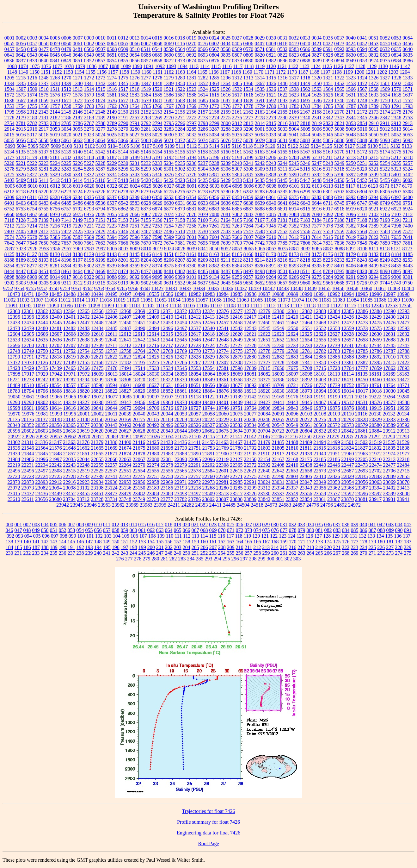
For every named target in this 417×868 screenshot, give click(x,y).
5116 (237, 146)
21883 (167, 454)
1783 (305, 106)
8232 (339, 260)
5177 (9, 157)
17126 (42, 362)
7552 (283, 231)
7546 (237, 231)
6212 (9, 192)
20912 (389, 431)
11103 (162, 306)
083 (337, 530)
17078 (28, 362)
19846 (306, 408)
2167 (305, 112)
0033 (305, 38)
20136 (28, 419)
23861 (320, 499)
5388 (271, 175)
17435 (42, 368)
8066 (260, 249)
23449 (56, 493)
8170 (271, 254)
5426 (214, 180)
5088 (362, 140)
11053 (160, 300)
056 (98, 530)
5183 (78, 157)
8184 (396, 254)
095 (37, 536)
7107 (396, 214)
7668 (135, 243)
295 (226, 559)
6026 (157, 186)
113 (195, 536)
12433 (14, 323)
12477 (403, 323)
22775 (250, 476)
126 (309, 536)
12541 (223, 328)
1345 (123, 83)
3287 (214, 129)
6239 (146, 192)
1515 (100, 89)
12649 (236, 340)
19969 (403, 408)
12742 (361, 345)
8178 (340, 254)
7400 (408, 226)
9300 (396, 277)
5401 (396, 175)
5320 (362, 169)
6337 (112, 197)
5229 (112, 163)
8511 (305, 271)
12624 (292, 334)
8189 (21, 260)
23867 (334, 499)
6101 (294, 186)
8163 (214, 254)
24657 (299, 505)
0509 (123, 49)
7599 (169, 237)
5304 (203, 169)
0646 (66, 55)
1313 (248, 78)
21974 (389, 454)
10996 (376, 294)
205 (195, 547)
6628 (146, 203)
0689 (157, 55)
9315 (101, 283)
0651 (112, 55)
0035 (328, 38)
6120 (373, 186)
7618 (339, 237)
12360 (14, 311)
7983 (89, 249)
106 (134, 536)
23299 (250, 488)
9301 (408, 277)
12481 (56, 328)
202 (169, 547)
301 (279, 559)
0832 (374, 55)
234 (45, 553)
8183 (385, 254)
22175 (306, 459)
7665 (112, 243)
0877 (226, 61)
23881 (361, 499)
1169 (247, 72)
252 (204, 553)
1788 (362, 106)
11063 (243, 300)
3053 (55, 129)
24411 (215, 505)
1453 (351, 83)
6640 (271, 203)
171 (302, 542)
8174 (305, 254)
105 (126, 536)
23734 (111, 499)
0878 (237, 61)
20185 (153, 419)
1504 (9, 89)
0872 (169, 61)
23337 (292, 488)
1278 (157, 78)
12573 (362, 328)
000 (9, 525)
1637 (408, 95)
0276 (203, 44)
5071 (169, 140)
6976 (89, 214)
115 (213, 536)
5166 (294, 152)
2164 (271, 112)
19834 (278, 408)
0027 (237, 38)
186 (27, 547)
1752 (408, 100)
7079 (203, 214)
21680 (153, 448)
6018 (66, 186)
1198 (337, 72)
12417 (250, 317)
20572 (334, 425)
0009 (89, 38)
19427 (264, 402)
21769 (223, 448)
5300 (157, 169)
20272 (306, 419)
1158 (124, 72)
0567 (214, 49)
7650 (44, 243)
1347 (146, 83)
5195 (203, 157)
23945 (77, 505)
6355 (203, 197)
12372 (181, 311)
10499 (139, 294)
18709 (278, 385)
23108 (97, 488)
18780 (14, 391)
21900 (223, 454)
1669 (44, 100)
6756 (55, 209)
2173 (374, 112)
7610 (271, 237)
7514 (180, 231)
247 (160, 553)
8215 (271, 260)
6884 (226, 209)
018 (169, 525)
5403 (9, 180)
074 (257, 530)
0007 (78, 38)
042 (381, 525)
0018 (180, 38)
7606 (237, 237)
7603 (203, 237)
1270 (66, 78)
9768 (145, 288)
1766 (157, 106)
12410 (167, 317)
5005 (305, 129)
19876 (348, 408)
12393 (403, 311)
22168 (292, 459)
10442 (269, 288)
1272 (89, 78)
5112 (192, 146)
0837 (21, 61)
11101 (135, 306)
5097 (44, 146)
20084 (264, 414)
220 (328, 547)
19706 (153, 408)
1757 (55, 106)
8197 (78, 260)
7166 (248, 220)
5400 (385, 175)
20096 (292, 414)
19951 (389, 408)
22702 (376, 471)
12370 (153, 311)
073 (248, 530)
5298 (135, 169)
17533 (153, 368)
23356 (320, 488)
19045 (403, 391)
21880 (153, 454)
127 (318, 536)
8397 (328, 266)
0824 (305, 55)
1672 (78, 100)
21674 (125, 448)
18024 (139, 374)
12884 (306, 357)
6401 (9, 203)
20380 (97, 425)
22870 (14, 482)
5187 (112, 157)
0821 (271, 55)
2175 (396, 112)
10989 (292, 294)
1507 (21, 89)
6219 (32, 192)
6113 (328, 186)
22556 (167, 471)
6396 (385, 197)
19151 (264, 397)
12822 (111, 357)
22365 (236, 465)
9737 (373, 283)
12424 (334, 317)
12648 (223, 340)
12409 (153, 317)
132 (362, 536)
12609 (83, 334)
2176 (408, 112)
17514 (139, 368)
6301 (328, 192)
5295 (123, 169)
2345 (362, 118)
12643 (153, 340)
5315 (305, 169)
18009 (97, 374)
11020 (133, 300)
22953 (125, 482)
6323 (43, 197)
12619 (222, 334)
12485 (111, 328)
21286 (361, 437)
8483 (192, 271)
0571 (260, 49)
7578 (32, 237)
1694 (294, 100)
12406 (111, 317)
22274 (153, 465)
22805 (306, 476)
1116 (227, 66)
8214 (260, 260)
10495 (111, 294)
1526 (225, 89)
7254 (169, 226)
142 (45, 542)
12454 (181, 323)
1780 (271, 106)
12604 (14, 334)
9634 (192, 283)
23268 (209, 488)
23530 (264, 493)
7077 (180, 214)
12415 (222, 317)
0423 (339, 44)
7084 (260, 214)
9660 (305, 283)
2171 (351, 112)
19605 (42, 408)
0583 (294, 49)
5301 (169, 169)
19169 (278, 397)
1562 (305, 89)
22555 (153, 471)
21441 (194, 442)
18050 (181, 374)
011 (107, 525)
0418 (282, 44)
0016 (169, 38)
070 (222, 530)
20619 (83, 431)
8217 (294, 260)
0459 (32, 49)
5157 (192, 152)
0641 (9, 55)
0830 (351, 55)
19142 (250, 397)
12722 (181, 345)
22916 (70, 482)
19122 (208, 397)
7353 (305, 226)
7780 (271, 243)
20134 (403, 414)
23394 (376, 488)
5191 (157, 157)
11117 (296, 306)
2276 (237, 118)
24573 (271, 505)
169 (284, 542)
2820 (328, 123)
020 (186, 525)
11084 (353, 300)
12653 (292, 340)
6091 (192, 186)
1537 (282, 89)
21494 (320, 442)
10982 (195, 294)
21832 (375, 448)
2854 (362, 123)
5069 (157, 140)
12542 (236, 328)
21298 (402, 437)
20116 (361, 414)
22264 (125, 465)
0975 (385, 61)
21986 (28, 459)
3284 (180, 129)
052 (63, 530)
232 (27, 553)
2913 (408, 123)
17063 (403, 357)
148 (98, 542)
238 (80, 553)
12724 (208, 345)
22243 (70, 465)
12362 (42, 311)
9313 (89, 283)
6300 (317, 192)
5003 (283, 129)
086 (364, 530)
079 (302, 530)
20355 (42, 425)
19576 (376, 402)
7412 (44, 231)
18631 (167, 385)
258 (257, 553)
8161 (192, 254)
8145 (135, 254)
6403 (21, 203)
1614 (203, 95)
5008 (340, 129)
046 (9, 530)
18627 (153, 385)
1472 (362, 83)
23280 (223, 488)
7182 (294, 220)
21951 (334, 454)
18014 (125, 374)
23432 (28, 493)
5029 (157, 135)
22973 (209, 482)
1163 (180, 72)
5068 (146, 140)
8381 (203, 266)
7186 (340, 220)
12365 (83, 311)
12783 (334, 351)
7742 (260, 243)
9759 (65, 288)
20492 (153, 425)
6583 (135, 203)
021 (195, 525)
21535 (14, 448)
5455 (385, 180)
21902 (236, 454)
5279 (21, 169)
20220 (195, 419)
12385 (348, 311)
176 (346, 542)
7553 (294, 231)
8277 (32, 266)
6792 (78, 209)
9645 (226, 283)
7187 (351, 220)
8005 (112, 249)
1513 (77, 89)
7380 (340, 226)
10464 (408, 288)
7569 (396, 231)
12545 (264, 328)
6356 (214, 197)
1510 (44, 89)
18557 (70, 385)
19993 (56, 414)
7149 (78, 220)
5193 (180, 157)
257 (248, 553)
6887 (248, 209)
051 (54, 530)
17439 (56, 368)
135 (389, 536)
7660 (78, 243)
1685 (203, 100)
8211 (226, 260)
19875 (334, 408)
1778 (248, 106)
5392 (317, 175)
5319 (351, 169)
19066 (70, 397)
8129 (44, 254)
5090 (385, 140)
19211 (347, 397)
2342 (328, 118)
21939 (306, 454)
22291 (195, 465)
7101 (362, 214)
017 (160, 525)
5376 (169, 175)
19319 (70, 402)
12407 (125, 317)
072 (240, 530)
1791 (396, 106)
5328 (44, 175)
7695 (203, 243)
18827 (125, 391)
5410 (32, 180)
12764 (139, 351)
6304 (362, 192)
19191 (320, 397)
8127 (32, 254)
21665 (97, 448)
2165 (283, 112)
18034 (167, 374)
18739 (334, 385)
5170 (340, 152)
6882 (203, 209)
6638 (248, 203)
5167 (305, 152)
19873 (320, 408)
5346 (157, 175)
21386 (111, 442)
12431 (403, 317)
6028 (180, 186)
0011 (112, 38)
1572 (9, 95)
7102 (374, 214)
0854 (112, 61)
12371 (167, 311)
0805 (226, 55)
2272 (192, 118)
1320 (317, 78)
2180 (32, 118)
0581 (271, 49)
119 (247, 536)
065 (178, 530)
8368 (123, 266)
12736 (320, 345)
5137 (44, 152)
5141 (89, 152)
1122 (293, 66)
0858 (157, 61)
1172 (281, 72)
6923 (396, 209)
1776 (226, 106)
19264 (389, 397)
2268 (146, 118)
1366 (248, 83)
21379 (97, 442)
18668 (223, 385)
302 (288, 559)
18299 (97, 380)
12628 (347, 334)
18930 (278, 391)
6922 (385, 209)
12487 (125, 328)
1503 (408, 83)
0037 (339, 38)
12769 (181, 351)
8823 (373, 271)
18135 (361, 374)
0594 (362, 49)
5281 (44, 169)
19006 (334, 391)
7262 (226, 226)
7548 (260, 231)
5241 (248, 163)
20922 (15, 437)
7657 (66, 243)
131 (353, 536)
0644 (44, 55)
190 (63, 547)
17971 (70, 374)
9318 (112, 283)
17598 (236, 368)
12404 (97, 317)
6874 (157, 209)
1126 (338, 66)
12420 (292, 317)
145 (71, 542)
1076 (46, 66)
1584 (146, 95)
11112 (270, 306)
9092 (135, 277)
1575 (44, 95)
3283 (169, 129)
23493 (181, 493)
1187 (303, 72)
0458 (21, 49)
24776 (313, 505)
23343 (306, 488)
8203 (135, 260)
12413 (208, 317)
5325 (9, 175)
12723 (194, 345)
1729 (328, 100)
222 (346, 547)
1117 (238, 66)
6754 (32, 209)
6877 (169, 209)
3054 (66, 129)
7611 (282, 237)
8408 (362, 266)
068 (204, 530)
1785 (328, 106)
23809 (250, 499)
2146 (78, 112)
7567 (374, 231)
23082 (42, 488)
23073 (28, 488)
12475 (376, 323)
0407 (260, 44)
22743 (125, 476)
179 (372, 542)
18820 (83, 391)
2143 (44, 112)
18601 (125, 385)
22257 (111, 465)
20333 (389, 419)
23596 (362, 493)
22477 (389, 465)
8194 (55, 260)
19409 (236, 402)
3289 (237, 129)
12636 (56, 340)
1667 (21, 100)
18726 (306, 385)
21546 (28, 448)
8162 (203, 254)
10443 (283, 288)
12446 (70, 323)
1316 (283, 78)
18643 (181, 385)
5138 (55, 152)
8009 (135, 249)
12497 (181, 328)
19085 (125, 397)
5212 (339, 157)
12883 (292, 357)
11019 (119, 300)
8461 (66, 271)
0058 (44, 44)
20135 (14, 419)
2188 (89, 118)
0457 (9, 49)
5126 (339, 146)
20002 (97, 414)
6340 (146, 197)
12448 (97, 323)
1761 (101, 106)
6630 (169, 203)
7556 (305, 231)
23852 (292, 499)
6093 (214, 186)
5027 (135, 135)
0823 (294, 55)
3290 (248, 129)
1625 (317, 95)
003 (36, 525)
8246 (373, 260)
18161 (375, 374)
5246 (305, 163)
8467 (89, 271)
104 (117, 536)
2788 (101, 123)
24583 (285, 505)
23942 (63, 505)
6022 (112, 186)
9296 (385, 277)
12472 (348, 323)
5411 (43, 180)
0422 (328, 44)
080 (310, 530)
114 (204, 536)
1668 (32, 100)
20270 (292, 419)
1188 (314, 72)
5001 (260, 129)
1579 (89, 95)
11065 (257, 300)
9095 (157, 277)
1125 (327, 66)
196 (116, 547)
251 (195, 553)
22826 (334, 476)
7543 (226, 231)
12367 (111, 311)
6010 (33, 186)
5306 (226, 169)
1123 (304, 66)
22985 (236, 482)
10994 (348, 294)
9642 (214, 283)
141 (36, 542)
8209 (203, 260)
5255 (396, 163)
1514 (89, 89)
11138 (364, 306)
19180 (306, 397)
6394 (373, 197)
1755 (32, 106)
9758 (54, 288)
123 (283, 536)
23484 (153, 493)
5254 (385, 163)
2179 (21, 118)
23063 (376, 482)
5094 (21, 146)
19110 (181, 397)
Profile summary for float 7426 (208, 822)
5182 (66, 157)
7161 (214, 220)
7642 (9, 243)
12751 (56, 351)
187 (36, 547)
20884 (376, 431)
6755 (44, 209)
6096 (248, 186)
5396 (340, 175)
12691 (403, 340)
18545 (42, 385)
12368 (125, 311)
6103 (317, 186)
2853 (351, 123)
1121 (282, 66)
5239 (226, 163)
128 (327, 536)
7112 (408, 214)
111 (178, 536)
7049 (101, 214)
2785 (66, 123)
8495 (237, 271)
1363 (214, 83)
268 (346, 553)
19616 (70, 408)
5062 (78, 140)
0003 (32, 38)
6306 (385, 192)
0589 (316, 49)
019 (177, 525)
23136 (125, 488)
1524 (203, 89)
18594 (111, 385)
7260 (203, 226)
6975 (78, 214)
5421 (157, 180)
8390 (260, 266)
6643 (305, 203)
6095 (237, 186)
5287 (101, 169)
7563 (351, 231)
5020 (66, 135)
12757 (111, 351)
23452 (70, 493)
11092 (25, 306)
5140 (78, 152)
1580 (101, 95)
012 (115, 525)
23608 (403, 493)
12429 (375, 317)
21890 (195, 454)
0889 (317, 61)
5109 (169, 146)
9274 (305, 277)
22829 (348, 476)
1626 (328, 95)
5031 (180, 135)
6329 (66, 197)
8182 (374, 254)
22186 (334, 459)
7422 (66, 231)
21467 (236, 442)
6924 (408, 209)
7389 (374, 226)
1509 (32, 89)
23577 (334, 493)
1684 (192, 100)
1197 (325, 72)
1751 (396, 100)
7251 (135, 226)
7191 (396, 220)
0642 (21, 55)
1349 (169, 83)
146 (80, 542)
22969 (167, 482)
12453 (167, 323)
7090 (317, 214)
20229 (223, 419)
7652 (55, 243)
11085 (366, 300)
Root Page (208, 843)
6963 (21, 214)
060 (133, 530)
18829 (139, 391)
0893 (328, 61)
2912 (396, 123)
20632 (153, 431)
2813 (248, 123)
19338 (97, 402)
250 (187, 553)
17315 (250, 362)
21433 (167, 442)
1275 (123, 78)
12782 (320, 351)
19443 (292, 402)
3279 (123, 129)
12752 (70, 351)
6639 (260, 203)
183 (408, 542)
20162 (111, 419)
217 (301, 547)
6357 (225, 197)
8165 (237, 254)
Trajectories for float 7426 (209, 811)
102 (99, 536)
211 (248, 547)
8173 (294, 254)
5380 (203, 175)
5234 (169, 163)
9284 (328, 277)
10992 (334, 294)
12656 (334, 340)
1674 (101, 100)
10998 (403, 294)
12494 (153, 328)
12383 (320, 311)
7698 (214, 243)
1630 (340, 95)
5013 (396, 129)
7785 (283, 243)
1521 (169, 89)
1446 (283, 83)
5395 (328, 175)
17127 (56, 362)
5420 (146, 180)
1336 (32, 83)
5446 (294, 180)
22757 (195, 476)
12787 (389, 351)
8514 (316, 271)
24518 (257, 505)
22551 (125, 471)
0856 (135, 61)
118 (239, 536)
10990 (306, 294)
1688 (237, 100)
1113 (194, 66)
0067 (146, 44)
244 (133, 553)
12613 (139, 334)
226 (381, 547)
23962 (118, 505)
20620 (97, 431)
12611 (111, 334)
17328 (278, 362)
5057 (32, 140)
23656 (41, 499)
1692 (271, 100)
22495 (14, 471)
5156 (180, 152)
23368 (348, 488)
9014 (55, 277)
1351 (192, 83)
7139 (44, 220)
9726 (362, 283)
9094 (146, 277)
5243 (271, 163)
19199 (334, 397)
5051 (385, 135)
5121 (282, 146)
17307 (223, 362)
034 (310, 525)
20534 (250, 425)
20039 (125, 414)
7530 (203, 231)
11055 (188, 300)
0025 (225, 38)
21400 (125, 442)
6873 (146, 209)
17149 (70, 362)
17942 (56, 374)
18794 (28, 391)
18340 (195, 380)
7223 (112, 226)
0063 (101, 44)
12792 (42, 357)
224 (363, 547)
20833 (334, 431)
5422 (169, 180)
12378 (250, 311)
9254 (226, 277)
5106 (135, 146)
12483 (83, 328)
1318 (305, 78)
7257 (180, 226)
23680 (55, 499)
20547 (278, 425)
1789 (374, 106)
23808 (236, 499)
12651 (264, 340)
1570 (396, 89)
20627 (125, 431)
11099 (108, 306)
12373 (195, 311)
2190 (112, 118)
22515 (70, 471)
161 (213, 542)
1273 (101, 78)
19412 (250, 402)
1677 (123, 100)
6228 (123, 192)
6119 (362, 186)
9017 (66, 277)
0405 (237, 44)
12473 (362, 323)
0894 (340, 61)
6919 (351, 209)
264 (310, 553)
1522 (180, 89)
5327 (32, 175)
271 (372, 553)
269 (355, 553)
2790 (123, 123)
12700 (28, 345)
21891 (209, 454)
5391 (305, 175)
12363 (56, 311)
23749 (139, 499)
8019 (157, 249)
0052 (385, 38)
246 (151, 553)
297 (244, 559)
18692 (250, 385)
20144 (70, 419)
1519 (146, 89)
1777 (237, 106)
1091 (149, 66)
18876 (223, 391)
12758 (125, 351)
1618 (248, 95)
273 (390, 553)
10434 (199, 288)
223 (354, 547)
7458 (135, 231)
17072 (14, 362)
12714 (139, 345)
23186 (167, 488)
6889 (271, 209)
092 (10, 536)
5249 (340, 163)
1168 (236, 72)
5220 (9, 163)
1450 (317, 83)
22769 (223, 476)
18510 (28, 385)
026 (239, 525)
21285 (347, 437)
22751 (153, 476)
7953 (44, 249)
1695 (305, 100)
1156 (102, 72)
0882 (271, 61)
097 (55, 536)
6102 (305, 186)
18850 (153, 391)
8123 (408, 249)
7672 (157, 243)
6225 (89, 192)
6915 (305, 209)
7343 (260, 226)
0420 (305, 44)
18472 (403, 380)
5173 (374, 152)
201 (160, 547)
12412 (194, 317)
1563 (316, 89)
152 (133, 542)
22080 (153, 459)
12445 (56, 323)
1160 (147, 72)
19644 (111, 408)
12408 (139, 317)
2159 (226, 112)
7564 (362, 231)
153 (142, 542)
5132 (396, 146)
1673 (89, 100)
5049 (362, 135)
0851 (78, 61)
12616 (181, 334)
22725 (56, 476)
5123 (304, 146)
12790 (14, 357)
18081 (250, 374)
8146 (146, 254)
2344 (351, 118)
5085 (328, 140)
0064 (112, 44)
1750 (385, 100)
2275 (226, 118)
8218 (305, 260)
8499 (271, 271)
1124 (316, 66)
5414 (77, 180)
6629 (157, 203)
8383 (226, 266)
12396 (28, 317)
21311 (28, 442)
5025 (112, 135)
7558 (328, 231)
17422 (403, 362)
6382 (316, 197)
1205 (9, 78)
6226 (101, 192)
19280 (403, 397)
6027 (169, 186)
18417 (334, 380)
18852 (167, 391)
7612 (294, 237)
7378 (328, 226)
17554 (209, 368)
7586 (66, 237)
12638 (83, 340)
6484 (55, 203)
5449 (328, 180)
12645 (181, 340)
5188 (123, 157)
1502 (396, 83)
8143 (112, 254)
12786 (376, 351)
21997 (56, 459)
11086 (380, 300)
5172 (362, 152)
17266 (181, 362)
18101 (320, 374)
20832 (320, 431)
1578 (78, 95)
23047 (306, 482)
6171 (384, 186)
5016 (21, 135)
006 (63, 525)
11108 (230, 306)
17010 (389, 357)
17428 (14, 368)
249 (178, 553)
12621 (250, 334)
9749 (396, 283)
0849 (66, 61)
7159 (192, 220)
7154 (135, 220)
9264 (271, 277)
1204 (405, 72)
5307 (237, 169)
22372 (250, 465)
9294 (374, 277)
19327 (83, 402)
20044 (167, 414)
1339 (66, 83)
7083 (248, 214)
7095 (340, 214)
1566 (351, 89)
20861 (362, 431)
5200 (260, 157)
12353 (391, 306)
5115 (225, 146)
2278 (260, 118)
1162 (169, 72)
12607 (56, 334)
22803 (292, 476)
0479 (66, 49)
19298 (28, 402)
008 (80, 525)
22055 (97, 459)
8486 (214, 271)
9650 (248, 283)
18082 (264, 374)
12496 (167, 328)
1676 (112, 100)
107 (143, 536)
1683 (180, 100)
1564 (328, 89)
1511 (55, 89)
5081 (283, 140)
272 (381, 553)
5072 (180, 140)
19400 (209, 402)
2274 (214, 118)
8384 (237, 266)
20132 (389, 414)
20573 (348, 425)
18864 (209, 391)
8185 (408, 254)
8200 (112, 260)
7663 (101, 243)
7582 (44, 237)
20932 (42, 437)
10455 (324, 288)
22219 (14, 465)
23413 (403, 488)
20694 (236, 431)
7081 (226, 214)
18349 (209, 380)
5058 (44, 140)
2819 (317, 123)
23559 (320, 493)
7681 (180, 243)
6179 (407, 186)
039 (354, 525)
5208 (294, 157)
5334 (112, 175)
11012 (64, 300)
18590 (97, 385)
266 (328, 553)
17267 (195, 362)
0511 (146, 49)
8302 (89, 266)
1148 (12, 72)
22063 (125, 459)
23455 (83, 493)
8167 (260, 254)
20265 (278, 419)
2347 (385, 118)
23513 (223, 493)
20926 (28, 437)
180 (381, 542)
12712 (125, 345)
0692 (192, 55)
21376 (83, 442)
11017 (92, 300)
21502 (361, 442)
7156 (157, 220)
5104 (113, 146)
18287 (70, 380)
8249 (385, 260)
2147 (89, 112)
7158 (180, 220)
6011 (44, 186)
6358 (237, 197)
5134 (9, 152)
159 (195, 542)
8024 (169, 249)
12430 (389, 317)
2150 (123, 112)
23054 (348, 482)
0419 (294, 44)
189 (54, 547)
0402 (214, 44)
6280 (226, 192)
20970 (84, 437)
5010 (362, 129)
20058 (209, 414)
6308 (408, 192)
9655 (271, 283)
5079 (260, 140)
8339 (112, 266)
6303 (351, 192)
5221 (21, 163)
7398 (396, 226)
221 (337, 547)
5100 (67, 146)
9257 (248, 277)
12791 (28, 357)
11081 (325, 300)
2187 (78, 118)
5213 (351, 157)
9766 (133, 288)
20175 (139, 419)
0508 (112, 49)
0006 (66, 38)
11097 (80, 306)
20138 (56, 419)
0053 (396, 38)
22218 (403, 459)
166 (257, 542)
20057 (195, 414)
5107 (147, 146)
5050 (374, 135)
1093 (171, 66)
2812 (237, 123)
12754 (83, 351)
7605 (226, 237)
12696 (14, 345)
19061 (28, 397)
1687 (226, 100)
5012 (385, 129)
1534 (248, 89)
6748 (373, 203)
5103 (101, 146)
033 (301, 525)
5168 (317, 152)
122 (274, 536)
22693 (362, 471)
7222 (101, 226)
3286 (203, 129)
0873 (180, 61)
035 (319, 525)
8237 (351, 260)
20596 (14, 431)
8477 (146, 271)
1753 (9, 106)
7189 (374, 220)
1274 (112, 78)
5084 (317, 140)
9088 (112, 277)
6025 (146, 186)
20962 (70, 437)
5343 (135, 175)
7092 (328, 214)
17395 (376, 362)
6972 (66, 214)
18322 (167, 380)
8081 (294, 249)
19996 (70, 414)
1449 (305, 83)
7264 (248, 226)
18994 (320, 391)
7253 (157, 226)
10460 (366, 288)
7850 (385, 243)
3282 (157, 129)
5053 (408, 135)
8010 (146, 249)
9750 (408, 283)
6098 (271, 186)
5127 (350, 146)
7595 (123, 237)
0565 (191, 49)
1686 (214, 100)
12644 (167, 340)
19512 (348, 402)
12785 (362, 351)
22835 (362, 476)
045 (408, 525)
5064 (101, 140)
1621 (271, 95)
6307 (396, 192)
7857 (396, 243)
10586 (167, 294)
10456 (338, 288)
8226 (328, 260)
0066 (135, 44)
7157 (169, 220)
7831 (328, 243)
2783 (44, 123)
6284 (271, 192)
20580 (376, 425)
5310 (271, 169)
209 (231, 547)
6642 (294, 203)
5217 (396, 157)
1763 (123, 106)
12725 (222, 345)
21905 (250, 454)
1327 (385, 78)
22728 (70, 476)
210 (240, 547)
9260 (260, 277)
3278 (112, 129)
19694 (139, 408)
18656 (209, 385)
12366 (97, 311)
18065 (223, 374)
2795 (169, 123)
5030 (169, 135)
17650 (278, 368)
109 (161, 536)
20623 (111, 431)
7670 (146, 243)
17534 (167, 368)
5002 (271, 129)
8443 (408, 266)
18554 (56, 385)
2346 (374, 118)
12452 (153, 323)
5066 (123, 140)
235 (54, 553)
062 (151, 530)
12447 (83, 323)
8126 (21, 254)
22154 (264, 459)
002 (27, 525)
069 (213, 530)
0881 (260, 61)
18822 (111, 391)
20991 (126, 437)
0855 (123, 61)
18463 (389, 380)
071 (231, 530)
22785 (264, 476)
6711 (328, 203)
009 (89, 525)
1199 (348, 72)
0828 (328, 55)
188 (45, 547)
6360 (260, 197)
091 (408, 530)
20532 (236, 425)
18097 (292, 374)
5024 (101, 135)
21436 (181, 442)
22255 (97, 465)
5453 (373, 180)
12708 (83, 345)
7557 (317, 231)
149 (107, 542)
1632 (362, 95)
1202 (382, 72)
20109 (334, 414)
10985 (236, 294)
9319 (123, 283)
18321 (153, 380)
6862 (123, 209)
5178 (21, 157)
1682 (169, 100)
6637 (237, 203)
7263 (237, 226)
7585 (55, 237)
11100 (121, 306)
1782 (294, 106)
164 (240, 542)
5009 (351, 129)
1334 (9, 83)
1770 (203, 106)
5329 (55, 175)
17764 (348, 368)
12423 (320, 317)
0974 (374, 61)
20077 (250, 414)
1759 (78, 106)
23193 (181, 488)
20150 (97, 419)
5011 (374, 129)
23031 (278, 482)
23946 (90, 505)
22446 (334, 465)
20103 (306, 414)
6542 (123, 203)
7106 (385, 214)
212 (257, 547)
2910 (374, 123)
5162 (248, 152)
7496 (169, 231)
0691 (180, 55)
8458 (55, 271)
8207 (180, 260)
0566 (203, 49)
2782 (32, 123)
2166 (294, 112)
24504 (243, 505)
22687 (348, 471)
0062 (89, 44)
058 (116, 530)
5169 (328, 152)
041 (372, 525)
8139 (89, 254)
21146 (264, 437)
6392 (351, 197)
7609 (260, 237)
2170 (340, 112)
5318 (339, 169)
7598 (157, 237)
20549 (292, 425)
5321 (373, 169)
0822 (283, 55)
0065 (123, 44)
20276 (320, 419)
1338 (55, 83)
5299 (146, 169)
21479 (264, 442)
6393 (362, 197)
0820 (260, 55)
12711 (111, 345)
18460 (376, 380)
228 (399, 547)
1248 (44, 78)
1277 (146, 78)
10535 (153, 294)
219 (319, 547)
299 (262, 559)
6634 (214, 203)
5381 (214, 175)
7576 (21, 237)
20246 (250, 419)
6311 (32, 197)
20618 (70, 431)
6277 (192, 192)
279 (147, 559)
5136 (32, 152)
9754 (20, 288)
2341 (317, 118)
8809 (351, 271)
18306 (111, 380)
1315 (271, 78)
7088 (294, 214)
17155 (83, 362)
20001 (83, 414)
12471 (334, 323)
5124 (316, 146)
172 (310, 542)
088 (381, 530)
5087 (351, 140)
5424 (191, 180)
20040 (139, 414)
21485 (278, 442)
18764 (389, 385)
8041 (203, 249)
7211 (408, 220)
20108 (320, 414)
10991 (320, 294)
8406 (351, 266)
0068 (157, 44)
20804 (306, 431)
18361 (223, 380)
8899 (21, 277)
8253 (408, 260)
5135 (21, 152)
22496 (28, 471)
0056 (21, 44)
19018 (376, 391)
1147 (405, 66)
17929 (42, 374)
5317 (328, 169)
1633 (374, 95)
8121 (396, 249)
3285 (192, 129)
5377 (180, 175)
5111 (181, 146)
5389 (283, 175)
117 (230, 536)
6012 (55, 186)
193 (89, 547)
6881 (192, 209)
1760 (89, 106)
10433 (185, 288)
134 (380, 536)
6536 (101, 203)
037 (337, 525)
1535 (260, 89)
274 (399, 553)
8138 (78, 254)
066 (187, 530)
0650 (101, 55)
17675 (292, 368)
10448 (297, 288)
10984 (223, 294)
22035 (70, 459)
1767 (169, 106)
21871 (111, 454)
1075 (35, 66)
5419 (134, 180)
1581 (112, 95)
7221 (89, 226)
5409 (21, 180)
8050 (214, 249)
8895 (396, 271)
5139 (66, 152)
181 (390, 542)
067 (195, 530)
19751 (236, 408)
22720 (14, 476)
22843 (376, 476)
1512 (66, 89)
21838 (403, 448)
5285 (89, 169)
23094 (56, 488)
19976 (28, 414)
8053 (237, 249)
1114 (205, 66)
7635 (396, 237)
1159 (135, 72)
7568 (385, 231)
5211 (328, 157)
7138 (32, 220)
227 (390, 547)
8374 (157, 266)
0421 (316, 44)
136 (398, 536)
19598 (14, 408)
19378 (181, 402)
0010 (101, 38)
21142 (250, 437)
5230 (123, 163)
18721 (292, 385)
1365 (237, 83)
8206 (169, 260)
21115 (209, 437)
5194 (192, 157)
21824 (347, 448)
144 (63, 542)
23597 (376, 493)
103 (108, 536)
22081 (167, 459)
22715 (403, 471)
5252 (374, 163)
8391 (271, 266)
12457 (223, 323)
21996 (42, 459)
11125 (350, 306)
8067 (271, 249)
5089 (374, 140)
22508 (56, 471)
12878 (223, 357)
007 (71, 525)
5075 (214, 140)
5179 (32, 157)
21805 (278, 448)
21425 (153, 442)
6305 (374, 192)
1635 (396, 95)
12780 (292, 351)
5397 (351, 175)
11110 (243, 306)
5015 (9, 135)
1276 (135, 78)
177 (355, 542)
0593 (351, 49)
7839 (351, 243)
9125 (203, 277)
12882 (278, 357)
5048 (351, 135)
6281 (237, 192)
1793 (408, 106)
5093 (10, 146)
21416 (139, 442)
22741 (111, 476)
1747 (351, 100)
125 (300, 536)
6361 (271, 197)
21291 (375, 437)
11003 (23, 300)
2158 (214, 112)
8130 (55, 254)
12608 (70, 334)
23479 (125, 493)
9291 (351, 277)
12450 (125, 323)
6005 (10, 186)
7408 (32, 231)
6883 (214, 209)
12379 (264, 311)
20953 (56, 437)
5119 (259, 146)
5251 (362, 163)
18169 (389, 374)
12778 (264, 351)
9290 (340, 277)
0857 (146, 61)
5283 (66, 169)
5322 (385, 169)
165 (248, 542)
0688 (146, 55)
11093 (39, 306)
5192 (169, 157)
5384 (237, 175)
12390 (389, 311)
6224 (78, 192)
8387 (248, 266)
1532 (237, 89)
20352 (28, 425)
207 (213, 547)
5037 (248, 135)
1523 (191, 89)
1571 (408, 89)
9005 (44, 277)
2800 (226, 123)
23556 (306, 493)
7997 (101, 249)
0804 (214, 55)
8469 (101, 271)
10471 (28, 294)
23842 (264, 499)
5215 (373, 157)
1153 (68, 72)
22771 (236, 476)
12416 (236, 317)
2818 (305, 123)
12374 (209, 311)
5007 (328, 129)
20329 (376, 419)
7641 (408, 237)
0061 (78, 44)
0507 (101, 49)
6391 (339, 197)
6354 (191, 197)
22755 (181, 476)
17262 (167, 362)
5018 (44, 135)
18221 (14, 380)
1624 (305, 95)
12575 (376, 328)
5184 (89, 157)
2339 (294, 118)
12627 (334, 334)
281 (164, 559)
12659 (376, 340)
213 (266, 547)
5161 (237, 152)
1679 (146, 100)
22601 (223, 471)
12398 (42, 317)
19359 (153, 402)
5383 (226, 175)
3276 (89, 129)
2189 (101, 118)
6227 (112, 192)
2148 (101, 112)
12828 (195, 357)
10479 (42, 294)
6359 (248, 197)
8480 (157, 271)
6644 (317, 203)
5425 (203, 180)
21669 (111, 448)
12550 (292, 328)
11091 (12, 306)
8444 (9, 271)
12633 (14, 340)
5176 (408, 152)
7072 (157, 214)
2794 (157, 123)
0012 (123, 38)
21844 (28, 454)
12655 (320, 340)
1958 (21, 112)
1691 (260, 100)
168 (275, 542)
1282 (203, 78)
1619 (260, 95)
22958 (153, 482)
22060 (111, 459)
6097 (260, 186)
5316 (316, 169)
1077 (58, 66)
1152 (57, 72)
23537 (278, 493)
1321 (328, 78)
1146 (394, 66)
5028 (146, 135)
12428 (361, 317)
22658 (306, 471)
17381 (348, 362)
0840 (44, 61)
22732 (83, 476)
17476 (111, 368)
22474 (376, 465)
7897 (9, 249)
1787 (351, 106)
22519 (83, 471)
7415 (55, 231)
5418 (123, 180)
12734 (306, 345)
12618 (208, 334)
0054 (408, 38)
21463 (222, 442)
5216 (385, 157)
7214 (32, 226)
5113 (203, 146)
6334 (77, 197)
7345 (271, 226)
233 (36, 553)
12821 (97, 357)
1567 (362, 89)
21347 (55, 442)
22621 (250, 471)
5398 (362, 175)
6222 (55, 192)
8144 (123, 254)
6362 (282, 197)
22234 (42, 465)
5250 (351, 163)
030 (275, 525)
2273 (203, 118)
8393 (294, 266)
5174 (385, 152)
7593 (101, 237)
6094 (226, 186)
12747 (403, 345)
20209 (181, 419)
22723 (28, 476)
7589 (89, 237)
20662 (209, 431)
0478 (55, 49)
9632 (180, 283)
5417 (112, 180)
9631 (169, 283)
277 (129, 559)
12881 (264, 357)
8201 (123, 260)
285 (200, 559)
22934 (97, 482)
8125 (9, 254)
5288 (112, 169)
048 (27, 530)
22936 (111, 482)
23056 (362, 482)
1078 (69, 66)
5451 (351, 180)
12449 (111, 323)
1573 (21, 95)
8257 (21, 266)
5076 (226, 140)
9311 (66, 283)
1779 (260, 106)
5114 (214, 146)
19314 (56, 402)
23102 (83, 488)
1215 (21, 78)
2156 (192, 112)
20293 (348, 419)
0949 (351, 61)
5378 (192, 175)
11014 (78, 300)
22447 (348, 465)
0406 (248, 44)
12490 (139, 328)
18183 (403, 374)
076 (275, 530)
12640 (111, 340)
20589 (389, 425)
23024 (264, 482)
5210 (317, 157)
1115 (216, 66)
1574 (32, 95)
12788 (403, 351)
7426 (89, 231)
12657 (348, 340)
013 (124, 525)
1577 (66, 95)
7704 (248, 243)
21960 (348, 454)
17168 (97, 362)
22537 (111, 471)
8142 (101, 254)
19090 (139, 397)
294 (218, 559)
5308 (248, 169)
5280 (32, 169)
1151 (46, 72)
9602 (146, 283)
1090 (137, 66)
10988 (278, 294)
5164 (271, 152)
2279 (271, 118)
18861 (181, 391)
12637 (70, 340)
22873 (28, 482)
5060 (55, 140)
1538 (294, 89)
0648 (78, 55)
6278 (203, 192)
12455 (195, 323)
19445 (306, 402)
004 (45, 525)
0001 (9, 38)
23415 (14, 493)
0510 (135, 49)
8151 (169, 254)
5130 (373, 146)
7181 (283, 220)
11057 (202, 300)
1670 (55, 100)
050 (45, 530)
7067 (146, 214)
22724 (42, 476)
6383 (328, 197)
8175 (317, 254)
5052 (396, 135)
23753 (153, 499)
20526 (195, 425)
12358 (405, 306)
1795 (9, 112)
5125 (327, 146)
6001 (396, 180)
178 (364, 542)
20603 (42, 431)
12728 (250, 345)
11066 (270, 300)
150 (116, 542)
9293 (362, 277)
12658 (362, 340)
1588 (192, 95)
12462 (292, 323)
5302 (180, 169)
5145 (135, 152)
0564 (180, 49)
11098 (94, 306)
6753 (21, 209)
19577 (389, 402)
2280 (283, 118)
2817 (294, 123)
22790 (278, 476)
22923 (83, 482)
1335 (21, 83)
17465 (70, 368)
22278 (167, 465)
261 (284, 553)
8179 (351, 254)
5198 (237, 157)
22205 (361, 459)
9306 (55, 283)
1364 (226, 83)
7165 (237, 220)
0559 (169, 49)
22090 (181, 459)
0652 (123, 55)
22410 (292, 465)
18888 (236, 391)
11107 (216, 306)
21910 (264, 454)
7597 (146, 237)
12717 (167, 345)
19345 (111, 402)
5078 (248, 140)
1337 (44, 83)
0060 (66, 44)
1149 (23, 72)
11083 (339, 300)
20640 (167, 431)
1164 (191, 72)
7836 (340, 243)
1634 (385, 95)
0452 (362, 44)
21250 (305, 437)
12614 (153, 334)
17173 (111, 362)
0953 (362, 61)
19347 (125, 402)
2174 (385, 112)
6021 (101, 186)
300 (271, 559)
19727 (195, 408)
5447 (305, 180)
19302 (42, 402)
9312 (78, 283)
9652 (260, 283)
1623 (294, 95)
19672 (125, 408)
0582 (282, 49)
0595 (373, 49)
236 (63, 553)
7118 (9, 220)
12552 (320, 328)
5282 (55, 169)
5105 (124, 146)
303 (297, 559)
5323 (396, 169)
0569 (237, 49)
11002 (9, 300)
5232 (146, 163)
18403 (320, 380)
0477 (44, 49)
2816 (283, 123)
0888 (305, 61)
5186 (101, 157)
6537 (112, 203)
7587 (78, 237)
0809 (248, 55)
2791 (135, 123)
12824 (139, 357)
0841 (55, 61)
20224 (209, 419)
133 (371, 536)
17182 (125, 362)
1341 (89, 83)
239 (89, 553)
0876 (214, 61)
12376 (223, 311)
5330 (66, 175)
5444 (271, 180)
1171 (270, 72)
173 (319, 542)
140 (27, 542)
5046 (328, 135)
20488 (139, 425)
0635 (396, 49)
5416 (100, 180)
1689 (248, 100)
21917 (278, 454)
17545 (181, 368)
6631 (180, 203)
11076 (311, 300)
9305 (44, 283)
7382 (351, 226)
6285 (283, 192)
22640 (264, 471)
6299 (305, 192)
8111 (374, 249)
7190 (385, 220)
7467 (146, 231)
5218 (408, 157)
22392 (264, 465)
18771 (403, 385)
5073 (192, 140)
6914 (294, 209)
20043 (153, 414)
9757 (42, 288)
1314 (260, 78)
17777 (362, 368)
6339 (134, 197)
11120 (323, 306)
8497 (248, 271)
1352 (203, 83)
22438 (306, 465)
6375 (294, 197)
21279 (333, 437)
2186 (66, 118)
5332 (89, 175)
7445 (112, 231)
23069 (389, 482)
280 (156, 559)
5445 (282, 180)
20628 (139, 431)
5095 (33, 146)
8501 (283, 271)
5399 (374, 175)
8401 (340, 266)
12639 (97, 340)
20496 (167, 425)
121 (265, 536)
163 (231, 542)
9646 (237, 283)
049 (36, 530)
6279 (214, 192)
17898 (14, 374)
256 (240, 553)
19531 (362, 402)
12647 (209, 340)
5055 (9, 140)
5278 (9, 169)
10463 (394, 288)
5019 (55, 135)
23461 (97, 493)
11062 (229, 300)
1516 (112, 89)
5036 (237, 135)
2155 (180, 112)
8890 (385, 271)
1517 (123, 89)
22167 (278, 459)
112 (187, 536)
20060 (223, 414)
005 (54, 525)
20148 (83, 419)
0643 (32, 55)
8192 (32, 260)
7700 (237, 243)
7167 (260, 220)
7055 (112, 214)
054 (80, 530)
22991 (250, 482)
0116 (180, 44)
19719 (181, 408)
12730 (278, 345)
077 (284, 530)
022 (204, 525)
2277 (248, 118)
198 (133, 547)
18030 (153, 374)
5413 (66, 180)
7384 (362, 226)
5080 (271, 140)
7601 (192, 237)
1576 (55, 95)
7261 (214, 226)
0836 (9, 61)
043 (390, 525)
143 (54, 542)
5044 (305, 135)
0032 (294, 38)
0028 (248, 38)
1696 (317, 100)
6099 (283, 186)
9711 (351, 283)
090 (399, 530)
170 (293, 542)
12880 (250, 357)
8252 (396, 260)
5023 (89, 135)
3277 (101, 129)
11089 (394, 300)
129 (336, 536)
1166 (214, 72)
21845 (42, 454)
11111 (256, 306)
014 (133, 525)
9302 (9, 283)
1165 (202, 72)
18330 (181, 380)
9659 (294, 283)
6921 (374, 209)
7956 (55, 249)
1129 (372, 66)
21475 (250, 442)
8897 (408, 271)
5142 (101, 152)
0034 (316, 38)
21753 (209, 448)
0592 (339, 49)
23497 (195, 493)
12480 (42, 328)
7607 (248, 237)
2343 (340, 118)
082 (328, 530)
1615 (214, 95)
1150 (35, 72)
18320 (139, 380)
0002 (21, 38)
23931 (389, 499)
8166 (248, 254)
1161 (158, 72)
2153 (157, 112)
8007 (123, 249)
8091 (351, 249)
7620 (362, 237)
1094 (183, 66)
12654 (306, 340)
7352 (294, 226)
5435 (260, 180)
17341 (306, 362)
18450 (362, 380)
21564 (42, 448)
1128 (360, 66)
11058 (215, 300)
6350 (157, 197)
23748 (125, 499)
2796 (180, 123)
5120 (270, 146)
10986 (250, 294)
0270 (191, 44)
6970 (55, 214)
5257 (408, 163)
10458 (352, 288)
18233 (28, 380)
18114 (348, 374)
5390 (294, 175)
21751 (195, 448)
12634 (28, 340)
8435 (396, 266)
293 (209, 559)
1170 (258, 72)
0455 (396, 44)
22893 (42, 482)
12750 (42, 351)
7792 (294, 243)
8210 (214, 260)
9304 (32, 283)
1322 (340, 78)
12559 (348, 328)
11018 (105, 300)
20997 (140, 437)
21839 (14, 454)
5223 (44, 163)
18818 (70, 391)
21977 (403, 454)
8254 (9, 266)
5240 (237, 163)
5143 (112, 152)
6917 (328, 209)
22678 (334, 471)
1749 (374, 100)
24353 (202, 505)
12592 (389, 328)
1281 (192, 78)
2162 (248, 112)
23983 (146, 505)
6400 (408, 197)
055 (89, 530)
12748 (14, 351)
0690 (169, 55)
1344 (112, 83)
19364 (167, 402)
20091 (278, 414)
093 (19, 536)
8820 (362, 271)
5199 (248, 157)
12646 (195, 340)
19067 (83, 397)
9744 (385, 283)
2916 (32, 129)
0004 (44, 38)
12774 (223, 351)
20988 (112, 437)
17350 (320, 362)
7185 (328, 220)
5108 (158, 146)
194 (98, 547)
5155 (169, 152)
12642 (139, 340)
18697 (264, 385)
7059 (123, 214)
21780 (236, 448)
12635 (42, 340)
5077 (237, 140)
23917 (375, 499)
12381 (292, 311)
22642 (278, 471)
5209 (305, 157)
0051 (373, 38)
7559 (340, 231)
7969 (78, 249)
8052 (226, 249)
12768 (167, 351)
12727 (236, 345)
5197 (226, 157)
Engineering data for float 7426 (208, 833)
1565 (339, 89)
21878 (139, 454)
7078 (192, 214)
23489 (167, 493)
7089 (305, 214)
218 (310, 547)
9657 (283, 283)
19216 (361, 397)
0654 (135, 55)
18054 (195, 374)
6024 (135, 186)
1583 (135, 95)
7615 (328, 237)
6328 (55, 197)
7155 (146, 220)
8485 (203, 271)
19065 (56, 397)
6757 (66, 209)
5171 (351, 152)
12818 (56, 357)
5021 (78, 135)
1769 (192, 106)
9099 (180, 277)
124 (291, 536)
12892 (376, 357)
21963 (362, 454)
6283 (260, 192)
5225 (66, 163)
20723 (278, 431)
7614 (316, 237)
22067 (139, 459)
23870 (347, 499)
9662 (317, 283)
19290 (14, 402)
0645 (55, 55)
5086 (340, 140)
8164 (226, 254)
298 (253, 559)
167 (266, 542)
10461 (380, 288)
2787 (89, 123)
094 (28, 536)
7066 (135, 214)
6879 (180, 209)
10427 (157, 288)
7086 (283, 214)
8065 (248, 249)
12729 (264, 345)
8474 (123, 271)
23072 (14, 488)
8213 (248, 260)
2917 (44, 129)
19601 (28, 408)
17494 (125, 368)
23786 (194, 499)
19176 (292, 397)
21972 (376, 454)
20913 (403, 431)
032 (292, 525)
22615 (236, 471)
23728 (97, 499)
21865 (97, 454)
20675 (223, 431)
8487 (226, 271)
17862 (389, 368)
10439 (255, 288)
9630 (157, 283)
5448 (316, 180)
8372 (146, 266)
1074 (23, 66)
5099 (56, 146)
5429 (225, 180)
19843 (292, 408)
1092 (160, 66)
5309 (260, 169)
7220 (78, 226)
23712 (83, 499)
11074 (298, 300)
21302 (14, 442)
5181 (55, 157)
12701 (42, 345)
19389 (195, 402)
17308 (236, 362)
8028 (180, 249)
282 (173, 559)
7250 (123, 226)
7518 (192, 231)
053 (71, 530)
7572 (408, 231)
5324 (408, 169)
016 (151, 525)
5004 (294, 129)
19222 (375, 397)
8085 (317, 249)
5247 (317, 163)
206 (204, 547)
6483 (44, 203)
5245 (294, 163)
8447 (21, 271)
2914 (9, 129)
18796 (42, 391)
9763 (99, 288)
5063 (89, 140)
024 (222, 525)
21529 (403, 442)
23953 (104, 505)
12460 (264, 323)
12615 (167, 334)
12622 (264, 334)
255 (231, 553)
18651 (195, 385)
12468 (320, 323)
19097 (153, 397)
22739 (97, 476)
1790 (385, 106)
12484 (97, 328)
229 (408, 547)
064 (169, 530)
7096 (351, 214)
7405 (21, 231)
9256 (237, 277)
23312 (264, 488)
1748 (362, 100)
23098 (70, 488)
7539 (214, 231)
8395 (317, 266)
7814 (317, 243)
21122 (222, 437)
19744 (209, 408)
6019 (78, 186)
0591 (328, 49)
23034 (292, 482)
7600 (180, 237)
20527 (209, 425)
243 (125, 553)
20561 (306, 425)
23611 (28, 499)
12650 (250, 340)
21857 (70, 454)
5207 (283, 157)
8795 (339, 271)
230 (9, 553)
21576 (56, 448)
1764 (135, 106)
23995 (160, 505)
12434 (28, 323)
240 (98, 553)
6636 (226, 203)
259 (266, 553)
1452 (340, 83)
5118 (248, 146)
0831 (362, 55)
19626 (83, 408)
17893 (403, 368)
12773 (209, 351)
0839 (32, 61)
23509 (209, 493)
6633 (203, 203)
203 (178, 547)
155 (160, 542)
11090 (407, 300)
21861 (83, 454)
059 (125, 530)
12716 (153, 345)
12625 (306, 334)
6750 (396, 203)
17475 (97, 368)
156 (169, 542)
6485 (66, 203)
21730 (181, 448)
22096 (209, 459)
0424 (351, 44)
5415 (89, 180)
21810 (292, 448)
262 (293, 553)
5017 (32, 135)
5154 (157, 152)
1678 (135, 100)
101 (90, 536)
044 (399, 525)
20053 (181, 414)
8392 (283, 266)
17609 (250, 368)
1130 (383, 66)
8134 (66, 254)
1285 (214, 78)
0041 (362, 38)
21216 (291, 437)
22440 (320, 465)
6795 (112, 209)
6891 (283, 209)
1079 (80, 66)
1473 (374, 83)
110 (170, 536)
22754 (167, 476)
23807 (222, 499)
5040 (283, 135)
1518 (134, 89)
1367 (260, 83)
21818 (334, 448)
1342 (101, 83)
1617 (237, 95)
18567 (83, 385)
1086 (92, 66)
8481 (169, 271)
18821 (97, 391)
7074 (169, 214)
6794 (101, 209)
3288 (226, 129)
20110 (348, 414)
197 (125, 547)
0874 (192, 61)
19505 (334, 402)
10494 (97, 294)
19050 (14, 397)
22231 (28, 465)
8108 (362, 249)
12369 (139, 311)
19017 (362, 391)
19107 (167, 397)
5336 (123, 175)
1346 (135, 83)
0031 (282, 38)
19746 (223, 408)
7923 (21, 249)
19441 (278, 402)
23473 (111, 493)
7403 (9, 231)
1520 (157, 89)
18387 (292, 380)
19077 (111, 397)
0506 (89, 49)
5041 (294, 135)
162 (222, 542)
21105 (195, 437)
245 (142, 553)
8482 (180, 271)
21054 (168, 437)
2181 (44, 118)
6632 (192, 203)
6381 (305, 197)
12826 (167, 357)
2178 (9, 118)
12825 (153, 357)
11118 (310, 306)
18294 (83, 380)
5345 (146, 175)
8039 (192, 249)
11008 (51, 300)
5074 (203, 140)
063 (160, 530)
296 (235, 559)
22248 (83, 465)
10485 (56, 294)
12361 (28, 311)
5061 (66, 140)
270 (364, 553)
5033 (203, 135)
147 (89, 542)
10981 (181, 294)
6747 (362, 203)
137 (407, 536)
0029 (260, 38)
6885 (237, 209)
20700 (250, 431)
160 (204, 542)
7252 (146, 226)
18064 (209, 374)
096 (46, 536)
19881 (362, 408)
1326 (374, 78)
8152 (180, 254)
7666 (123, 243)
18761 (376, 385)
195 (107, 547)
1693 (283, 100)
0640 (408, 49)
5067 (135, 140)
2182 (55, 118)
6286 (294, 192)
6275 (169, 192)
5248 (328, 163)
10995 (362, 294)
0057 (32, 44)
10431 (171, 288)
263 (302, 553)
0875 (203, 61)
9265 (283, 277)
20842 (348, 431)
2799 (214, 123)
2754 (9, 123)
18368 (236, 380)
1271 (78, 78)
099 (72, 536)
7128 (21, 220)
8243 (362, 260)
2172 (362, 112)
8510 (294, 271)
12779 (278, 351)
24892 (340, 505)
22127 (236, 459)
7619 (351, 237)
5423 (180, 180)
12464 (306, 323)
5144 (123, 152)
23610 (14, 499)
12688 (389, 340)
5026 (123, 135)
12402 (83, 317)
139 (18, 542)
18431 (348, 380)
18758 (362, 385)
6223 (66, 192)
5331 (78, 175)
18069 (236, 374)
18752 (348, 385)
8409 (374, 266)
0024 (214, 38)
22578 (195, 471)
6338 (123, 197)
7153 (123, 220)
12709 (97, 345)
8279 (44, 266)
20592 (403, 425)
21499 (334, 442)
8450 (32, 271)
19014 (348, 391)
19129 (222, 397)
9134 (214, 277)
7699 (226, 243)
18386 (278, 380)
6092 (203, 186)
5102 (90, 146)
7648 (32, 243)
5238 (214, 163)
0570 (248, 49)
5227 (89, 163)
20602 (28, 431)
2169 (328, 112)
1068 (12, 66)
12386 (362, 311)
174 (328, 542)
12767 (153, 351)
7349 (283, 226)
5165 (283, 152)
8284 (66, 266)
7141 (66, 220)
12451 (139, 323)
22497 (42, 471)
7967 (66, 249)
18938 (292, 391)
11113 (283, 306)
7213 (21, 226)
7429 (101, 231)
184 (9, 547)
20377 (83, 425)
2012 (32, 112)
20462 (125, 425)
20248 (264, 419)
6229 (135, 192)
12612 (125, 334)
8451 (44, 271)
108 (152, 536)
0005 (55, 38)
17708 (306, 368)
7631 (385, 237)
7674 (169, 243)
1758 (66, 106)
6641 (283, 203)
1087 (103, 66)
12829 (209, 357)
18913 (250, 391)
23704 (69, 499)
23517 (236, 493)
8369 (135, 266)
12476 (389, 323)
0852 (89, 61)
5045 (317, 135)
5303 (192, 169)
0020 (203, 38)
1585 (157, 95)
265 (319, 553)
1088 (114, 66)
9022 (89, 277)
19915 (376, 408)
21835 (389, 448)
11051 (147, 300)
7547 (248, 231)
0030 (271, 38)
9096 (169, 277)
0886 (283, 61)
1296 (226, 78)
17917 (28, 374)
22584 (209, 471)
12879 (236, 357)
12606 (42, 334)
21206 (277, 437)
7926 (32, 249)
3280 (135, 129)
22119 (222, 459)
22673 (320, 471)
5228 (101, 163)
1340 (78, 83)
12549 (278, 328)
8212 (237, 260)
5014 (408, 129)
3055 (78, 129)
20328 (362, 419)
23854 (306, 499)
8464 (78, 271)
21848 (56, 454)
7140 (55, 220)
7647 (21, 243)
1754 (21, 106)
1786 (340, 106)
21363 (69, 442)
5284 (78, 169)
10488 (70, 294)
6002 (408, 180)
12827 (181, 357)
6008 (21, 186)
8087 (328, 249)
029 (266, 525)
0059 (55, 44)
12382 (306, 311)
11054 (174, 300)
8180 (362, 254)
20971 (98, 437)
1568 (373, 89)
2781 (21, 123)
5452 (362, 180)
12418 (264, 317)
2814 (260, 123)
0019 (191, 38)
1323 (351, 78)
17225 (153, 362)
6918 (340, 209)
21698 (167, 448)
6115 (339, 186)
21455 (208, 442)
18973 (306, 391)
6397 (396, 197)
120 (256, 536)
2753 (408, 118)
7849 (374, 243)
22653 (292, 471)
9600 (135, 283)
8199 (101, 260)
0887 (294, 61)
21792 (250, 448)
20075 (236, 414)
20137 (42, 419)
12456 (209, 323)
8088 (340, 249)
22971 (181, 482)
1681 (157, 100)
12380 (278, 311)
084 (346, 530)
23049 (320, 482)
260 (275, 553)
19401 (223, 402)
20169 (125, 419)
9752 (8, 288)
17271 (209, 362)
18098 (306, 374)
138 (9, 542)
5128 (361, 146)
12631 (389, 334)
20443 (111, 425)
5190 (146, 157)
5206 (271, 157)
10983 (209, 294)
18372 (250, 380)
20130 (375, 414)
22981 (223, 482)
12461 (278, 323)
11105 (189, 306)
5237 (203, 163)
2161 (237, 112)
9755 (31, 288)
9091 (123, 277)
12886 (334, 357)
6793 (89, 209)
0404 (225, 44)
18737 (320, 385)
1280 (180, 78)
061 (142, 530)
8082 (305, 249)
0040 (351, 38)
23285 (236, 488)
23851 (278, 499)
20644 (181, 431)
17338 (292, 362)
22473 (362, 465)
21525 (389, 442)
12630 (375, 334)
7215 (44, 226)
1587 (180, 95)
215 (284, 547)
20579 (362, 425)
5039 (271, 135)
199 (142, 547)
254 (222, 553)
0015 (157, 38)
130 (345, 536)
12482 (70, 328)
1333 (408, 78)
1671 (66, 100)
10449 (310, 288)
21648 (70, 448)
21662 (83, 448)
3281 (146, 129)
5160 (226, 152)
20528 (223, 425)
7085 (271, 214)
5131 (384, 146)
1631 (351, 95)
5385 (248, 175)
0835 (408, 55)
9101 (192, 277)
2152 (146, 112)
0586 (305, 49)
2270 (169, 118)
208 (222, 547)
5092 (408, 140)
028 (257, 525)
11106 (202, 306)
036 (328, 525)
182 (399, 542)
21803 (264, 448)
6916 (317, 209)
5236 (192, 163)
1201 (371, 72)
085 (355, 530)
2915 (21, 129)
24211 (174, 505)
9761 (77, 288)
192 (80, 547)
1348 (157, 83)
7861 (408, 243)
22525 (97, 471)
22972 (195, 482)
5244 (283, 163)
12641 (125, 340)
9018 (78, 277)
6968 (44, 214)
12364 (70, 311)
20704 (264, 431)
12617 (194, 334)
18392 (306, 380)
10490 (83, 294)
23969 (132, 505)
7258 (192, 226)
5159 (214, 152)
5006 (317, 129)
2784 (55, 123)
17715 (320, 368)
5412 (55, 180)
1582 (123, 95)
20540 (264, 425)
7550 (271, 231)
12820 (83, 357)
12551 (306, 328)
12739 (334, 345)
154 (151, 542)
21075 (181, 437)
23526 (250, 493)
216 (292, 547)
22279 (181, 465)
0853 (101, 61)
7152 (112, 220)
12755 (97, 351)
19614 (56, 408)
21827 (361, 448)
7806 (305, 243)
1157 (113, 72)
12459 (250, 323)
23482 (139, 493)
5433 (237, 180)
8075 (283, 249)
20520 (181, 425)
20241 (236, 419)
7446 (123, 231)
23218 (195, 488)
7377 (317, 226)
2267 (135, 118)
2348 (396, 118)
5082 (294, 140)
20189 (167, 419)
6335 (89, 197)
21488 (292, 442)
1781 (283, 106)
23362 (334, 488)
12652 (278, 340)
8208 (192, 260)
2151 (135, 112)
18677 (236, 385)
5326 (21, 175)
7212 (9, 226)
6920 (362, 209)
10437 (241, 288)
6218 (21, 192)
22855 (403, 476)
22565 (181, 471)
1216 (32, 78)
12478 (14, 328)
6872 (135, 209)
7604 (214, 237)
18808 (56, 391)
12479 (28, 328)
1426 (271, 83)
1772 (214, 106)
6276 (180, 192)
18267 (56, 380)
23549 (292, 493)
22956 (139, 482)
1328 (396, 78)
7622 (373, 237)
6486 (78, 203)
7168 (271, 220)
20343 (14, 425)
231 (18, 553)
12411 (181, 317)
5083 (305, 140)
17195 (139, 362)
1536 (271, 89)
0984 (396, 61)
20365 (70, 425)
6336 (100, 197)
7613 (305, 237)
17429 (28, 368)
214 (275, 547)
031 (284, 525)
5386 (260, 175)
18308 (125, 380)
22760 (209, 476)
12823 (125, 357)
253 (213, 553)
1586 (169, 95)
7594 (112, 237)
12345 (377, 306)
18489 (14, 385)
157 (178, 542)
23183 (153, 488)
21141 (236, 437)
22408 (278, 465)
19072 (97, 397)
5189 (135, 157)
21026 (154, 437)
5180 (44, 157)
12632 (403, 334)
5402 (408, 175)
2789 (112, 123)
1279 (169, 78)
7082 (237, 214)
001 (18, 525)
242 (116, 553)
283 (182, 559)
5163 (260, 152)
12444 (42, 323)
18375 (264, 380)
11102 (148, 306)
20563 (320, 425)
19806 (264, 408)
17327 (264, 362)
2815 (271, 123)
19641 (97, 408)
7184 (317, 220)
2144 (55, 112)
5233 (157, 163)
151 (125, 542)
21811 (306, 448)
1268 (55, 78)
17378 (334, 362)
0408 (271, 44)
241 (107, 553)
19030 (389, 391)
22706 (389, 471)
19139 (236, 397)
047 (18, 530)
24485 (229, 505)
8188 (9, 260)
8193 (44, 260)
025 (230, 525)
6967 (32, 214)
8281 (55, 266)
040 (363, 525)
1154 (79, 72)
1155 (91, 72)
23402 (389, 488)
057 (107, 530)
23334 (278, 488)
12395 (14, 317)
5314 (294, 169)
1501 (385, 83)
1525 (214, 89)
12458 (236, 323)
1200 (359, 72)
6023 (123, 186)
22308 (223, 465)
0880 (248, 61)
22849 (389, 476)
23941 (403, 499)
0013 (134, 38)
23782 (181, 499)
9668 (340, 283)
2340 (305, 118)
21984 (14, 459)
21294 (389, 437)
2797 (192, 123)
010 (98, 525)
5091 (396, 140)
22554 (139, 471)
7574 (9, 237)
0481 (78, 49)
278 (138, 559)
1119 (260, 66)
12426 (347, 317)
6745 (339, 203)
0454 (385, 44)
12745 (389, 345)
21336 (41, 442)
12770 (195, 351)
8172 (283, 254)
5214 (362, 157)
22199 (347, 459)
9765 (122, 288)
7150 (89, 220)
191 (71, 547)
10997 (389, 294)
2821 (340, 123)
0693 (203, 55)
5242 (260, 163)
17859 (376, 368)
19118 (195, 397)
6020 (89, 186)
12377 (236, 311)
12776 (250, 351)
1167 (225, 72)
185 (18, 547)
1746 (340, 100)
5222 (32, 163)
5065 (112, 140)
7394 (385, 226)
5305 (214, 169)
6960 (9, 214)
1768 (180, 106)
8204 (146, 260)
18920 (264, 391)
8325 (101, 266)
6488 (89, 203)
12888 (348, 357)
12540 (209, 328)
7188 (362, 220)
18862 (195, 391)
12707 (70, 345)
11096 (67, 306)
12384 (334, 311)
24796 (327, 505)
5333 (101, 175)
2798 (203, 123)
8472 (112, 271)
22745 (139, 476)
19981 (42, 414)
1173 (292, 72)
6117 (350, 186)
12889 (362, 357)
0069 (169, 44)
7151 (101, 220)
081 (319, 530)
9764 (111, 288)
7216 (55, 226)
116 (221, 536)
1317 (294, 78)
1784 (317, 106)
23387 (362, 488)
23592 (348, 493)
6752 (9, 209)
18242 (42, 380)
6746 (351, 203)
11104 (176, 306)
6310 (21, 197)
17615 (264, 368)
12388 (376, 311)
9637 (203, 283)
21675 (139, 448)
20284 (334, 419)
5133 (407, 146)
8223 (316, 260)
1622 (283, 95)
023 (213, 525)
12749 (28, 351)
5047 (340, 135)
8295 (78, 266)
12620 (236, 334)
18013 (111, 374)
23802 (208, 499)
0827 (317, 55)
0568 (225, 49)
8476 (135, 271)
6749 (385, 203)
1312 (237, 78)
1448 (294, 83)
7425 (78, 231)
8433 (385, 266)
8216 (282, 260)
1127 (349, 66)
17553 (195, 368)
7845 (362, 243)
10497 (125, 294)
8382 (214, 266)
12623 (278, 334)
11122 (337, 306)
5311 (282, 169)
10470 (14, 294)
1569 (385, 89)
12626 (320, 334)
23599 (389, 493)
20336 (403, 419)
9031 (101, 277)
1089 (126, 66)
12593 (403, 328)
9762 (88, 288)
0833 (385, 55)
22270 (139, 465)
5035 (226, 135)
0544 (157, 49)
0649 (89, 55)
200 (151, 547)
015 (142, 525)
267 (337, 553)
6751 (408, 203)
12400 (56, 317)
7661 (89, 243)
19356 (139, 402)
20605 (56, 431)
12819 (70, 357)
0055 (9, 44)
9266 (294, 277)
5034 (214, 135)
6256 (157, 192)
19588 (403, 402)
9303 (21, 283)
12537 (195, 328)
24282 (188, 505)
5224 (55, 163)
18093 (278, 374)
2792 (146, 123)
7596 (135, 237)
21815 (320, 448)
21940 (320, 454)
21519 (375, 442)
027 (248, 525)
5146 (146, 152)
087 (372, 530)
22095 (195, 459)
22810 (320, 476)
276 (120, 559)
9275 (317, 277)
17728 (334, 368)
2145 (66, 112)
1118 (249, 66)
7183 (305, 220)
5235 (180, 163)
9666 (328, 283)
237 (71, 553)
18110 (334, 374)
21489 (306, 442)
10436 (227, 288)
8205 (157, 260)
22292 (209, 465)
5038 (260, 135)
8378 (180, 266)
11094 (53, 306)
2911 (385, 123)
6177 (396, 186)
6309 (9, 197)
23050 (334, 482)
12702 (56, 345)
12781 (306, 351)
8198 (89, 260)
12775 (236, 351)
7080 (214, 214)
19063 (42, 397)
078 (293, 530)
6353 (180, 197)
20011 (111, 414)
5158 (203, 152)
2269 (157, 118)
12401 (70, 317)
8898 (9, 277)
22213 (389, 459)
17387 (362, 362)
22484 (403, 465)
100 (81, 536)
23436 (42, 493)
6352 (169, 197)
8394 (305, 266)
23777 (167, 499)
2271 (180, 118)
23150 (139, 488)
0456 (408, 44)
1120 (271, 66)
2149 (112, 112)
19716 (167, 408)
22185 (320, 459)
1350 (180, 83)
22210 (375, 459)
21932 (292, 454)
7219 (66, 226)
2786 (78, 123)
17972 (83, 374)
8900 (32, 277)
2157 (203, 112)
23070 (403, 482)
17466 (83, 368)
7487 (157, 231)
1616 (226, 95)
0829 (340, 55)
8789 (328, 271)
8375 (169, 266)
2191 (123, 118)
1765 (146, 106)
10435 (213, 288)
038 (346, 525)
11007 (37, 300)
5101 (78, 146)
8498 (260, 271)
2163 (260, 112)
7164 (226, 220)
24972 (354, 505)
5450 (339, 180)
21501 (347, 442)
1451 (328, 83)
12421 (306, 317)
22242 (56, 465)
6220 (44, 192)
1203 (393, 72)
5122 (293, 146)
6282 (248, 192)
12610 (97, 334)
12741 (347, 345)
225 (372, 547)
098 (64, 536)
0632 (385, 49)
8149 (157, 254)
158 (187, 542)
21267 (319, 437)
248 (169, 553)
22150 (250, 459)
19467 (320, 402)
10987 (264, 294)
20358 (56, 425)
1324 (362, 78)
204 (187, 547)
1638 (9, 100)
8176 (328, 254)
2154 (169, 112)
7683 (192, 243)
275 (408, 553)
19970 (14, 414)
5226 (78, 163)
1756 (44, 106)
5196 (214, 157)
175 (337, 542)
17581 (223, 368)
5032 (192, 135)
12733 (292, 345)
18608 (139, 385)
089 (390, 530)
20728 (292, 431)
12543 (250, 328)
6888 (260, 209)
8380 (192, 266)
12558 (334, 328)
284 (191, 559)
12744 (375, 345)
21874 (125, 454)
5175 (396, 152)
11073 (284, 300)
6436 (32, 203)
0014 (146, 38)
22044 (83, 459)
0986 (408, 61)
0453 (373, 44)
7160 (203, 220)
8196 (66, 260)
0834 (396, 55)
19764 (250, 408)
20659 (195, 431)
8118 (385, 249)
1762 (112, 106)
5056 (21, 140)
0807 (237, 55)
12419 (278, 317)
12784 (348, 351)
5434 (248, 180)
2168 (317, 112)
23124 (111, 488)
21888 (181, 454)
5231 (135, 163)
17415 (389, 362)
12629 (361, 334)
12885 (320, 357)
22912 (56, 482)
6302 (340, 192)
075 (266, 530)
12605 (28, 334)
